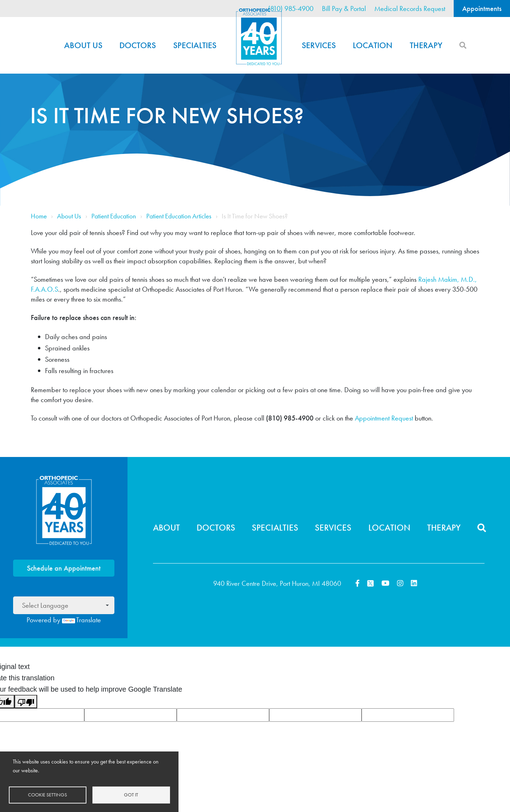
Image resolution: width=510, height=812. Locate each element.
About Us (83, 45)
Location (373, 45)
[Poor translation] (26, 702)
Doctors (138, 45)
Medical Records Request (410, 8)
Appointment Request (385, 418)
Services (319, 45)
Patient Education (114, 216)
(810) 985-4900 (291, 8)
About (166, 528)
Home (259, 37)
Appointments (482, 8)
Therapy (426, 45)
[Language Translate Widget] (64, 605)
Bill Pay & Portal (344, 8)
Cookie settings (47, 795)
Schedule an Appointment (64, 568)
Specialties (195, 45)
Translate (81, 620)
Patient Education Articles (179, 216)
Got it (131, 795)
